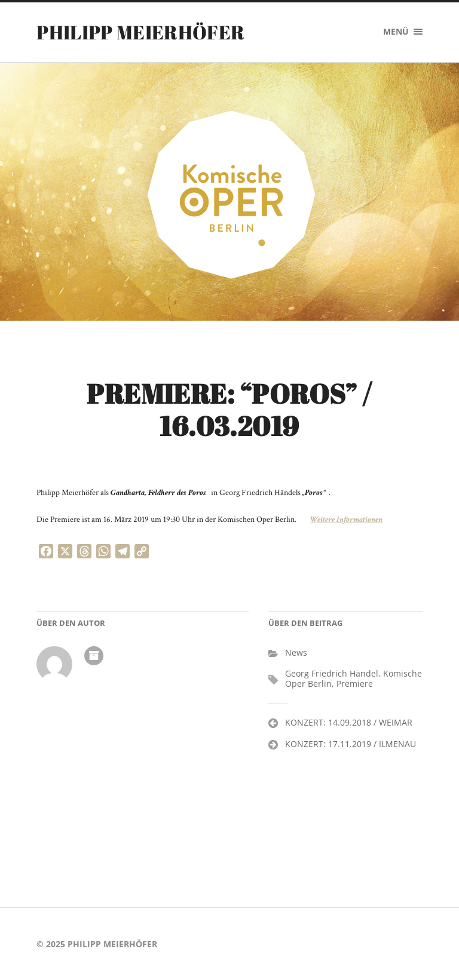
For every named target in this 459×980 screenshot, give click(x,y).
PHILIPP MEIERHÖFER (140, 32)
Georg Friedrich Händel (332, 673)
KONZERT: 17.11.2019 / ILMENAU (351, 744)
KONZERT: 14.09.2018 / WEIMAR (349, 722)
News (296, 652)
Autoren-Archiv (94, 656)
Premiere (355, 683)
